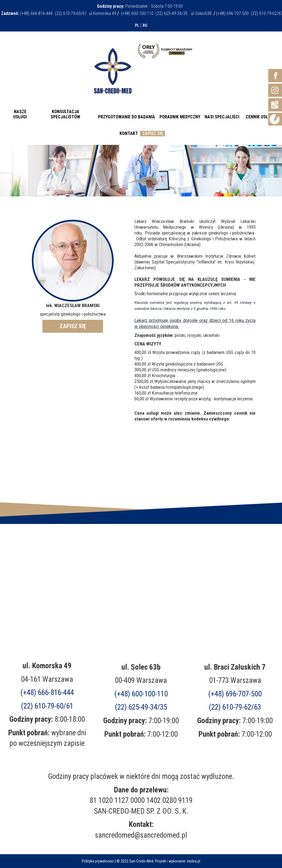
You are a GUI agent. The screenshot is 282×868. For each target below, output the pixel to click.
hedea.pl (194, 861)
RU (145, 25)
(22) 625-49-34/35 (141, 707)
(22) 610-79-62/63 (235, 707)
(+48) (235, 694)
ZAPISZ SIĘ (73, 326)
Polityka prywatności (98, 861)
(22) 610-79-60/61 (47, 706)
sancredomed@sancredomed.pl (141, 835)
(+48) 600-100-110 (141, 694)
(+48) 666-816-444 (47, 693)
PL (137, 25)
